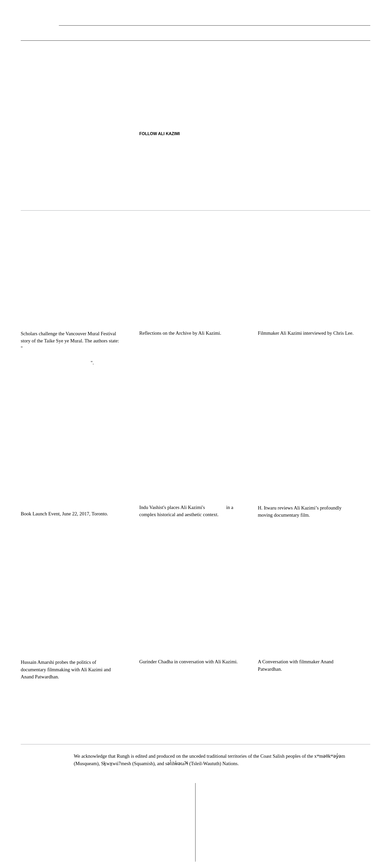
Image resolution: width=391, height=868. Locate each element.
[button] (366, 34)
